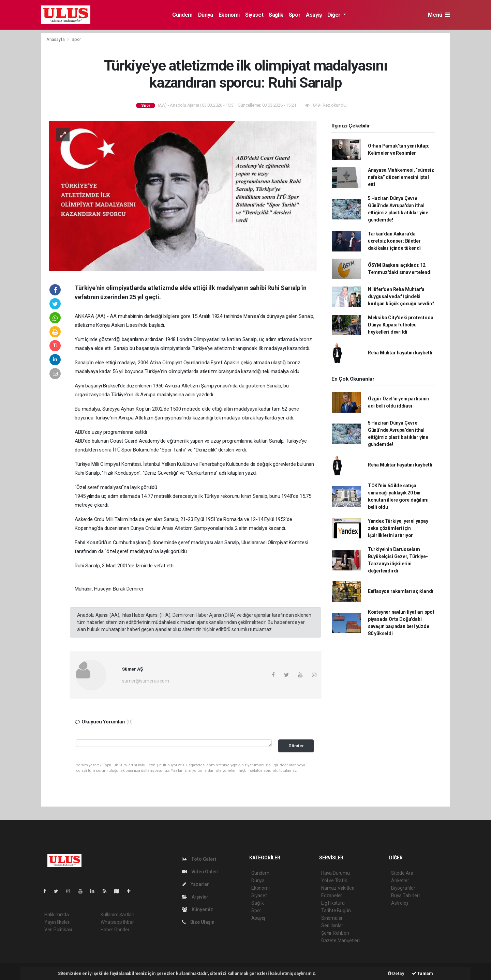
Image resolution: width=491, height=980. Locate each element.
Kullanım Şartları (117, 915)
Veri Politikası (58, 930)
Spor (295, 15)
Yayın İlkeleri (57, 922)
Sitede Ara (402, 873)
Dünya (206, 15)
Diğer (335, 15)
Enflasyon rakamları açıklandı (400, 591)
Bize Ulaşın (198, 922)
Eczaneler (332, 895)
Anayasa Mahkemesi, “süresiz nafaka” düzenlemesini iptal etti (401, 177)
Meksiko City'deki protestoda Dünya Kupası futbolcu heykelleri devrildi (401, 325)
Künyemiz (198, 909)
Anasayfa (56, 39)
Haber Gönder (115, 930)
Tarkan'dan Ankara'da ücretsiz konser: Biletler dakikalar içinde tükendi (394, 241)
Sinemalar (332, 918)
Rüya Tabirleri (405, 895)
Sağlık (276, 15)
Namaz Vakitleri (338, 888)
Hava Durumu (336, 873)
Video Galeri (200, 872)
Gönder (296, 746)
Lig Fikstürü (333, 903)
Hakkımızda (57, 915)
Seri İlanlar (332, 925)
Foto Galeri (199, 859)
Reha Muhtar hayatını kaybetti (400, 353)
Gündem (182, 15)
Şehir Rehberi (335, 933)
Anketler (400, 881)
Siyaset (254, 15)
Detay (396, 973)
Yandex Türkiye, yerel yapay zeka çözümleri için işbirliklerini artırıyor (398, 528)
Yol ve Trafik (334, 881)
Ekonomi (229, 15)
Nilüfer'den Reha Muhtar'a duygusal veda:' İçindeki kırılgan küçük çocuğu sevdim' (401, 296)
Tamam (422, 973)
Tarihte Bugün (336, 910)
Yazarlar (196, 884)
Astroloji (400, 903)
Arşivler (195, 897)
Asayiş (314, 15)
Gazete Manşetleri (340, 940)
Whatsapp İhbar (117, 922)
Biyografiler (403, 888)
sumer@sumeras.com (146, 681)
